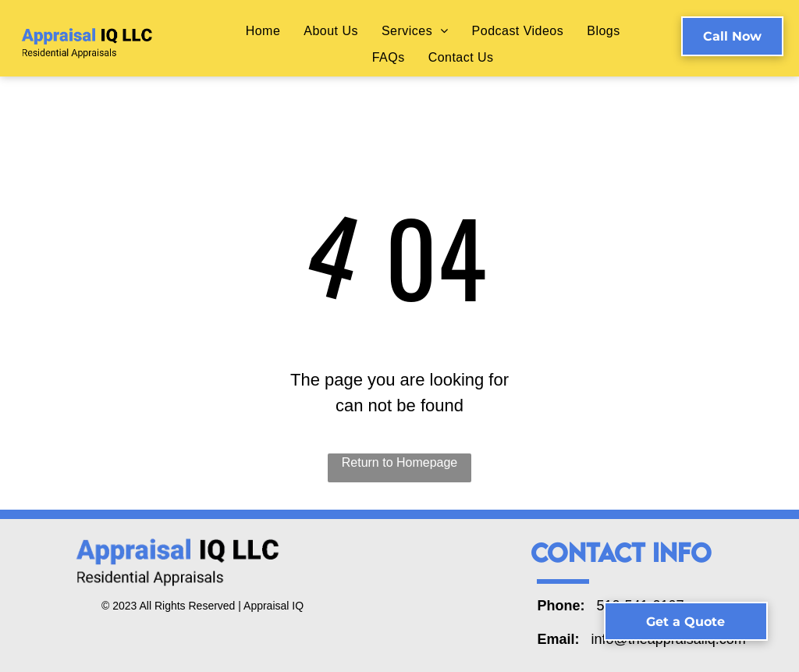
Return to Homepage (400, 462)
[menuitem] (263, 30)
